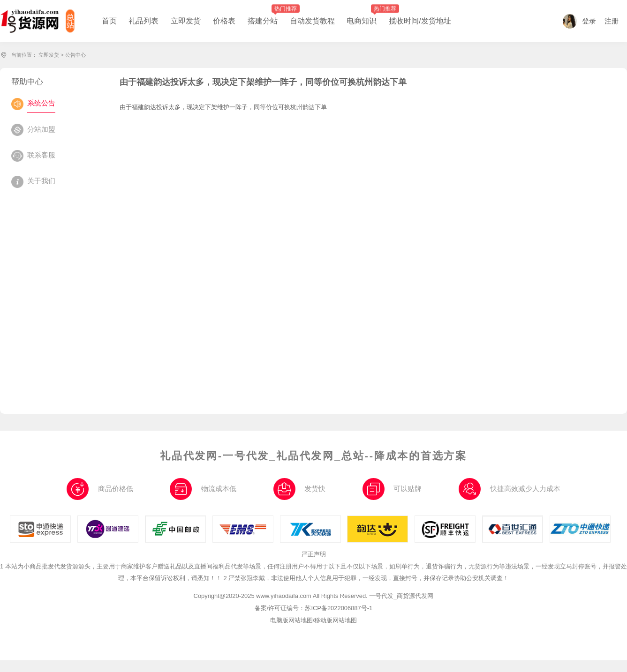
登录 (579, 21)
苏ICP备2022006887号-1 (339, 608)
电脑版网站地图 (291, 620)
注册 (612, 21)
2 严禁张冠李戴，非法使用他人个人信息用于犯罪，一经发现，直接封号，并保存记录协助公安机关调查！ (366, 578)
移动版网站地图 (336, 620)
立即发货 (49, 55)
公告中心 (76, 55)
